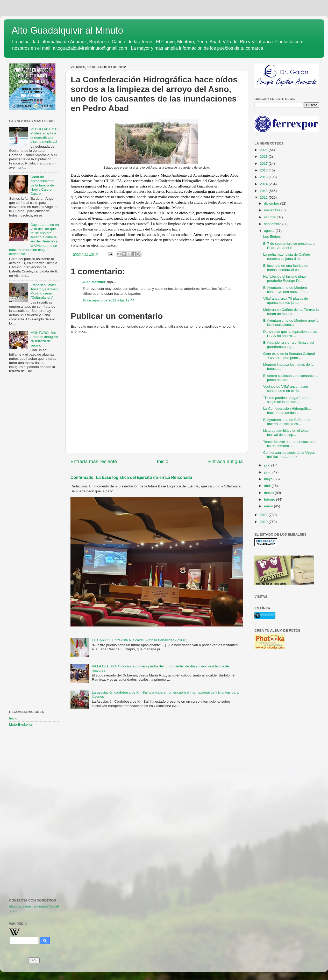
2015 (264, 177)
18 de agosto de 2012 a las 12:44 (108, 300)
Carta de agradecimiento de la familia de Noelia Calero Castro (42, 185)
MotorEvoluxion (21, 725)
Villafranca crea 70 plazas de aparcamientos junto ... (286, 301)
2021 (264, 150)
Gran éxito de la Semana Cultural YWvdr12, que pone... (289, 356)
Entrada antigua (226, 461)
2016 (264, 170)
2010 (264, 522)
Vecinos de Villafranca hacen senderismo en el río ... (286, 389)
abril (268, 486)
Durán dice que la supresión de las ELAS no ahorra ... (290, 334)
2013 (264, 191)
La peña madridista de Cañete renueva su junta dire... (287, 257)
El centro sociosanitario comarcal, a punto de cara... (291, 378)
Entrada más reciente (94, 461)
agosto (270, 231)
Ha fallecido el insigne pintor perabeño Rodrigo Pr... (285, 279)
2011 (264, 515)
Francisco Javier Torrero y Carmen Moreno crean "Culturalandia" (44, 291)
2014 (264, 184)
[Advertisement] (34, 461)
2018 (264, 157)
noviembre (273, 210)
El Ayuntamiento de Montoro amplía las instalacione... (291, 323)
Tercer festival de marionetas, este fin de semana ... (290, 444)
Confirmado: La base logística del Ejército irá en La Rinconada (131, 477)
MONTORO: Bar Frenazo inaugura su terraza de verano (44, 339)
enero (269, 506)
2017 (264, 164)
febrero (270, 499)
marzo (269, 493)
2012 (264, 197)
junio (268, 472)
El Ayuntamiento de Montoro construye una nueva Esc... (286, 290)
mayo (269, 479)
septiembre (273, 224)
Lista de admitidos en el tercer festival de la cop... (287, 433)
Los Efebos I (273, 237)
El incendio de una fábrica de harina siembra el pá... (286, 268)
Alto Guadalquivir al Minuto (67, 30)
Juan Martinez (94, 282)
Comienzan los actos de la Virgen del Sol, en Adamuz (289, 455)
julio (268, 465)
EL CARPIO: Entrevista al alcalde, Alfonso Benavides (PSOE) (140, 640)
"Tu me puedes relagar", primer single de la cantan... (287, 400)
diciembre (272, 203)
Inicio (163, 461)
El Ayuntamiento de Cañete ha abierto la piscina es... (287, 422)
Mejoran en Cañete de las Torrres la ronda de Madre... (291, 312)
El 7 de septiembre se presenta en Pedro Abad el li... (290, 246)
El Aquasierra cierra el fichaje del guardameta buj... (289, 345)
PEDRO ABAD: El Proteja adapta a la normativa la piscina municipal (44, 135)
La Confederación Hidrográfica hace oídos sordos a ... (287, 411)
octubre (270, 217)
